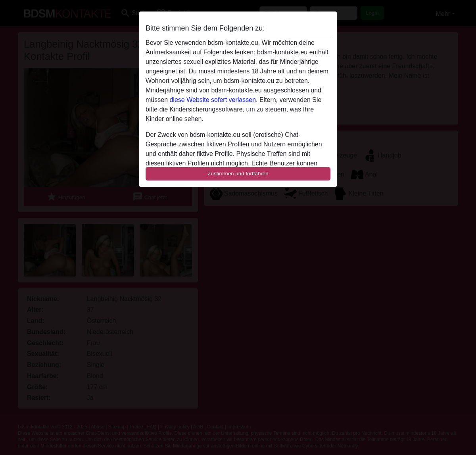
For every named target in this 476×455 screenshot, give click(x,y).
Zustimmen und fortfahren (238, 174)
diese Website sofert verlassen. (213, 100)
